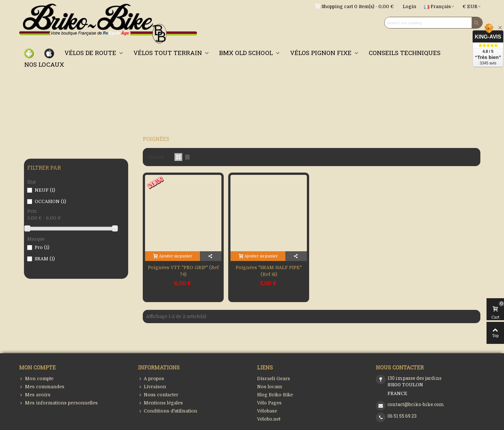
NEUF (45, 190)
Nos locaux (270, 387)
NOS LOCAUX (44, 64)
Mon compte (36, 379)
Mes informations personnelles (58, 403)
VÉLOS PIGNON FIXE (322, 53)
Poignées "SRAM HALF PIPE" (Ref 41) (269, 271)
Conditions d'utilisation (168, 411)
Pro (42, 247)
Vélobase (267, 411)
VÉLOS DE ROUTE (91, 53)
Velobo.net (269, 419)
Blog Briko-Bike (275, 395)
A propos (151, 379)
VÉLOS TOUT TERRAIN (168, 53)
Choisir (159, 157)
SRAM (45, 259)
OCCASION (50, 201)
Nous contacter (158, 395)
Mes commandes (42, 387)
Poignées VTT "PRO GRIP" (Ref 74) (183, 271)
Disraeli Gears (274, 379)
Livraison (152, 387)
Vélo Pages (269, 403)
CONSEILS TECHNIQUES (405, 53)
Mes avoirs (35, 395)
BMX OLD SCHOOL (247, 53)
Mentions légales (160, 403)
